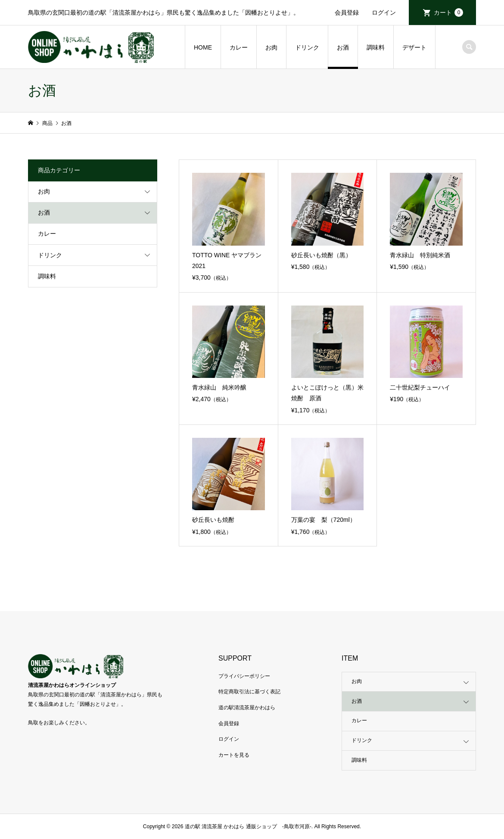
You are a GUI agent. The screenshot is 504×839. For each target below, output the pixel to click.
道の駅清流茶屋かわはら (247, 708)
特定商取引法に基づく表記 (249, 692)
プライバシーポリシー (244, 676)
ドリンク (307, 47)
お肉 (271, 47)
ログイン (384, 12)
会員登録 (347, 12)
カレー (239, 47)
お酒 (343, 47)
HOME (203, 47)
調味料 (376, 47)
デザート (414, 47)
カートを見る (234, 755)
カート (448, 12)
